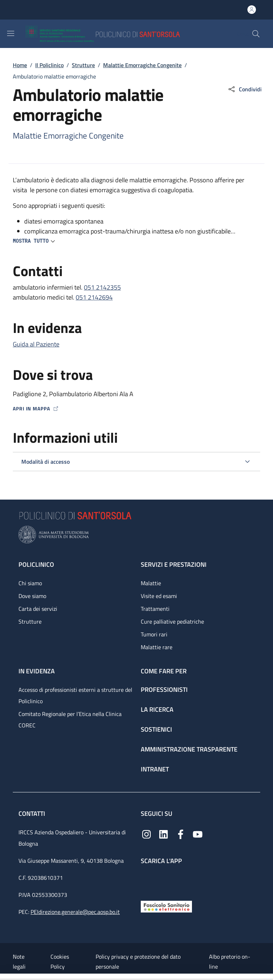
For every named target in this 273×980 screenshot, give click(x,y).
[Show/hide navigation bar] (11, 33)
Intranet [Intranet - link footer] (155, 769)
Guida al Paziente (36, 344)
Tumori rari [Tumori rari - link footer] (154, 634)
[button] (256, 34)
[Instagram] (146, 834)
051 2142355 (102, 287)
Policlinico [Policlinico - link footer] (36, 564)
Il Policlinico (49, 65)
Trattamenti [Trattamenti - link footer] (155, 609)
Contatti (33, 814)
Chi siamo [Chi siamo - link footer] (30, 583)
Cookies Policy (60, 962)
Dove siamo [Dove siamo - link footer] (32, 596)
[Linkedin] (164, 834)
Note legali (19, 962)
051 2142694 (94, 297)
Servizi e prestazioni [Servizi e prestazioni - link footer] (174, 564)
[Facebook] (181, 834)
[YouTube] (198, 834)
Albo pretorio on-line (230, 962)
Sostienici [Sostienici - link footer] (156, 729)
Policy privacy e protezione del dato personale (138, 962)
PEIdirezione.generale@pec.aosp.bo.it (75, 912)
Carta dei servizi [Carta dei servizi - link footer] (38, 609)
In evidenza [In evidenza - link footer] (37, 671)
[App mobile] (146, 881)
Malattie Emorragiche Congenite (142, 65)
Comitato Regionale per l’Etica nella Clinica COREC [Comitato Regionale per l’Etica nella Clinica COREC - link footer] (70, 720)
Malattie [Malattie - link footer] (151, 583)
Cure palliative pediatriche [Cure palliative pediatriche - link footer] (172, 621)
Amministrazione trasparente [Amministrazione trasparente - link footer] (189, 749)
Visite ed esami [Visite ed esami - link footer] (159, 596)
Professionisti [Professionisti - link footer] (164, 690)
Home (20, 65)
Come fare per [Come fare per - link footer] (164, 671)
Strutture (83, 65)
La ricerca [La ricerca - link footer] (157, 709)
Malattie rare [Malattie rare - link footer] (157, 647)
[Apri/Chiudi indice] (4, 977)
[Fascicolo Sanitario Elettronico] (166, 906)
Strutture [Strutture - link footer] (30, 621)
